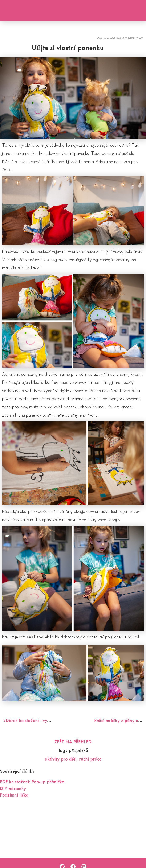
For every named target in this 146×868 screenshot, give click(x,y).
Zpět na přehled (73, 742)
